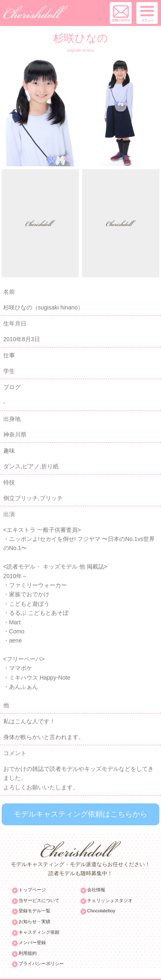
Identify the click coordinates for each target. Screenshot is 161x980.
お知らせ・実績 (34, 921)
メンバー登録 (32, 942)
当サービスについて (39, 900)
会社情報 (96, 890)
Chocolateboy (101, 911)
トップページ (32, 890)
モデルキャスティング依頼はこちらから (80, 814)
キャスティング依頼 (39, 932)
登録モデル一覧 (34, 911)
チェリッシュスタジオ (110, 900)
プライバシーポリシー (41, 963)
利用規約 (28, 953)
